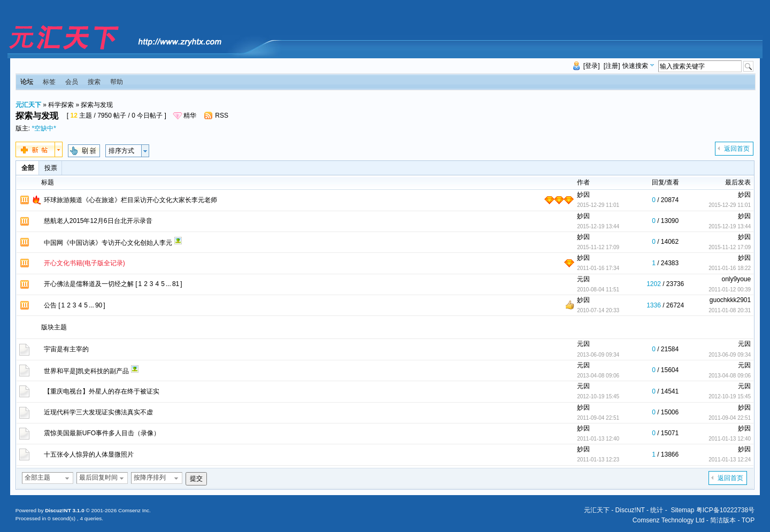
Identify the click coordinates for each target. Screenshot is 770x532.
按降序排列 (150, 477)
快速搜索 (635, 66)
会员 (72, 82)
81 (176, 284)
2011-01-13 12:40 (730, 439)
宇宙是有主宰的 (66, 349)
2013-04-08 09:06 (730, 376)
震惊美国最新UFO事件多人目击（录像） (102, 433)
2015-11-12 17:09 (730, 247)
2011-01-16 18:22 (730, 268)
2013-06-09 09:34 (730, 355)
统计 (657, 510)
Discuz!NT (630, 510)
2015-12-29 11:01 (730, 205)
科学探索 (61, 105)
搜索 (94, 82)
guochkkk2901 (730, 300)
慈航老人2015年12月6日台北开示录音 (98, 221)
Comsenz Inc (134, 510)
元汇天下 (28, 105)
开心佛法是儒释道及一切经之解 (89, 284)
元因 (583, 279)
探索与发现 (97, 105)
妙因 (583, 195)
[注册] (612, 66)
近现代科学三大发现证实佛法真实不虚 (98, 412)
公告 (50, 305)
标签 (49, 82)
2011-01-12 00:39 (730, 290)
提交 (196, 479)
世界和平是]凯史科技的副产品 (86, 371)
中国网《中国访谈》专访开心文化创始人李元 (108, 243)
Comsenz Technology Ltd (669, 520)
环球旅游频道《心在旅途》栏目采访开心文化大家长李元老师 (130, 200)
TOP (748, 520)
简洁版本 (723, 520)
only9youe (736, 279)
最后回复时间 (98, 477)
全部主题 (37, 477)
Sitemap (682, 510)
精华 (190, 115)
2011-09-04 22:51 (730, 418)
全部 (28, 168)
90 (99, 305)
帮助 (117, 82)
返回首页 (737, 149)
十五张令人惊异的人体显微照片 (89, 454)
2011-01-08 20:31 (730, 310)
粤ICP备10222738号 (725, 510)
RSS (222, 115)
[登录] (592, 66)
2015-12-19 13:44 (730, 226)
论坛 (27, 82)
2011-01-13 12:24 (730, 460)
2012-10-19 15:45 (730, 396)
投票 (51, 168)
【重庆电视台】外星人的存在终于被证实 (102, 391)
